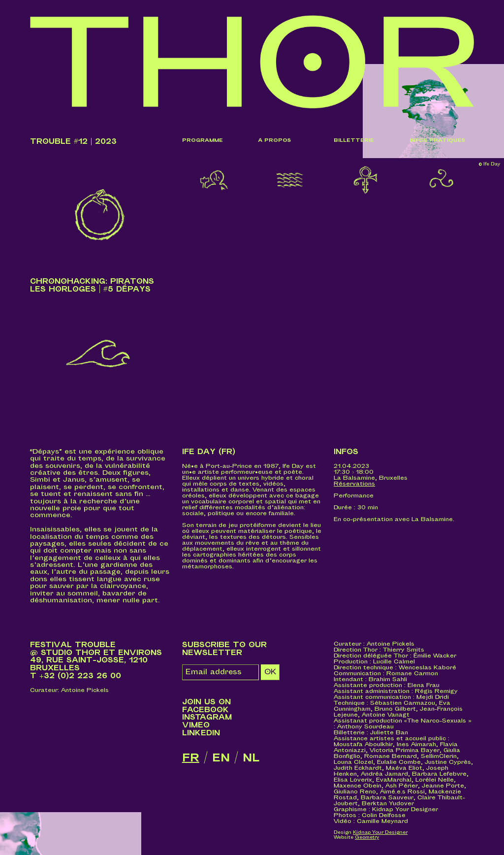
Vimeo (196, 725)
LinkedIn (201, 733)
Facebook (205, 710)
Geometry (367, 838)
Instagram (207, 717)
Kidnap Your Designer (380, 833)
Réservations (354, 484)
